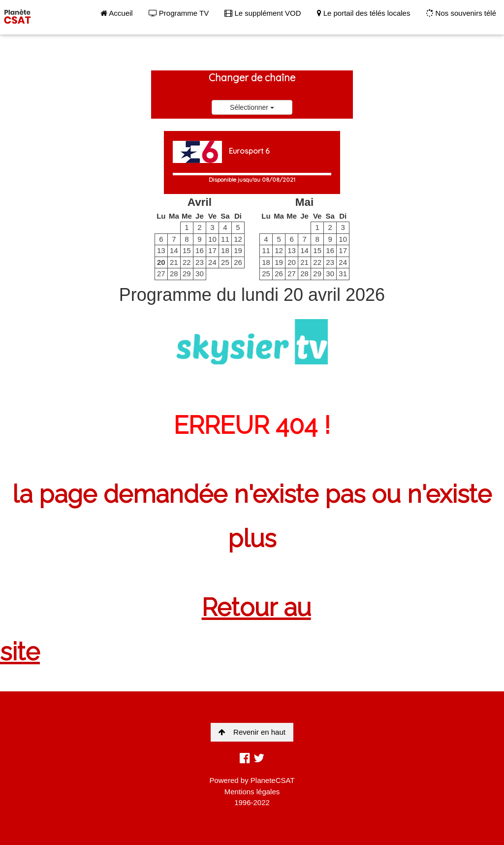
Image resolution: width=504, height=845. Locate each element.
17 (212, 250)
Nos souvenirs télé (461, 13)
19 (238, 250)
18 (225, 250)
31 (343, 274)
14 (174, 250)
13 (161, 250)
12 (238, 239)
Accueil (117, 13)
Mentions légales (252, 792)
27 (161, 274)
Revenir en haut (252, 732)
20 (161, 262)
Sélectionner (252, 107)
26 (238, 262)
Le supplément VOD (263, 13)
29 (187, 274)
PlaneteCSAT (273, 780)
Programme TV (179, 13)
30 (200, 274)
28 (174, 274)
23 (200, 262)
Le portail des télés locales (364, 13)
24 (212, 262)
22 (187, 262)
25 (225, 262)
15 (187, 250)
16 (200, 250)
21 (174, 262)
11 (225, 239)
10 (212, 239)
